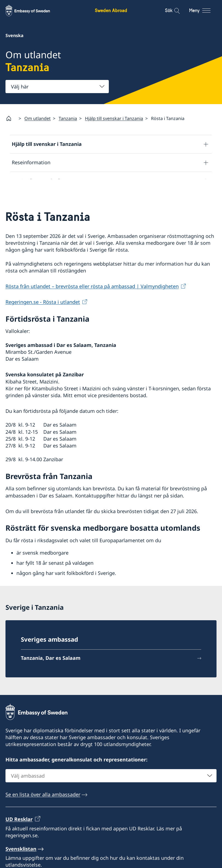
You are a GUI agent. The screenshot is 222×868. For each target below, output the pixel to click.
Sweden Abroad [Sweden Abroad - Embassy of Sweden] (111, 10)
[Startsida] (11, 118)
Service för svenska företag (43, 181)
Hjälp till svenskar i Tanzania (114, 118)
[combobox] (57, 87)
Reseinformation (31, 163)
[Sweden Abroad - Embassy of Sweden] (33, 10)
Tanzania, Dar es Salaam (51, 675)
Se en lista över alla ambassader (43, 811)
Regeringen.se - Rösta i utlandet (43, 319)
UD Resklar (19, 836)
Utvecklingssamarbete (38, 199)
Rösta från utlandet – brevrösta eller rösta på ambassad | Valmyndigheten (92, 303)
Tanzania (68, 118)
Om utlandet (38, 118)
